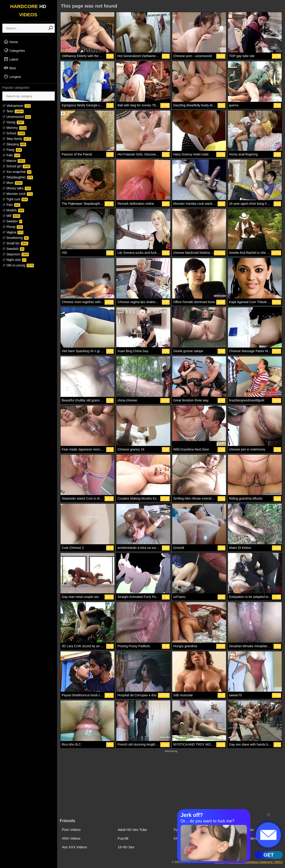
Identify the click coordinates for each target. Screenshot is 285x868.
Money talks (17, 188)
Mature (14, 161)
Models (13, 210)
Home (11, 42)
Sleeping (14, 144)
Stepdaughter (18, 177)
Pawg (12, 150)
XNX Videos (71, 838)
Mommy (14, 128)
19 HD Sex (126, 847)
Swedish (13, 249)
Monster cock (18, 194)
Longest (12, 77)
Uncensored (17, 117)
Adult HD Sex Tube (132, 830)
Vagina (13, 232)
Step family (17, 139)
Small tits (15, 243)
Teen (13, 111)
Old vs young (18, 265)
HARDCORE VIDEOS (28, 10)
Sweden (12, 221)
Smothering (15, 238)
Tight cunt (15, 199)
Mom (12, 183)
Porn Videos (71, 830)
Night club (14, 260)
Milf (11, 216)
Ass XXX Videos (74, 847)
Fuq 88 (123, 838)
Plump (13, 227)
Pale (11, 155)
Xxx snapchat (17, 172)
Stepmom (16, 254)
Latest (11, 59)
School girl (16, 166)
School (14, 133)
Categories (14, 50)
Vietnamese (17, 106)
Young (13, 122)
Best (10, 68)
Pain (11, 205)
